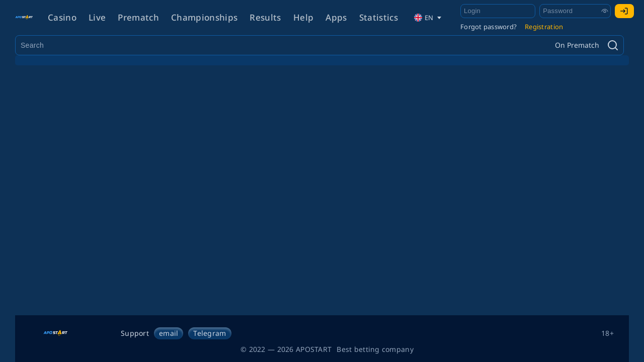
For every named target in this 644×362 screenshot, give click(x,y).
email (169, 333)
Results (265, 17)
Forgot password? (489, 27)
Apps (336, 17)
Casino (62, 17)
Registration (544, 27)
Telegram (210, 333)
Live (97, 17)
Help (303, 17)
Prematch (138, 17)
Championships (204, 17)
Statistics (379, 17)
